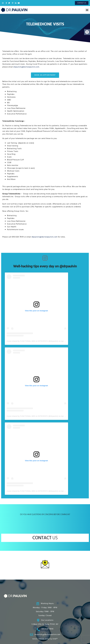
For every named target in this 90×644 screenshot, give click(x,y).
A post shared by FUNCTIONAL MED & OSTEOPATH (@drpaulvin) (32, 341)
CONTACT (45, 538)
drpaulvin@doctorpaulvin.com (26, 67)
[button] (87, 10)
